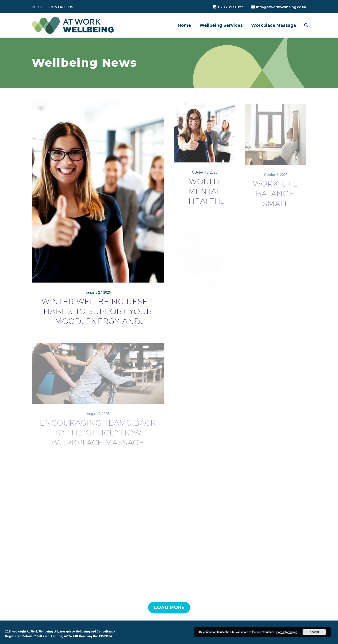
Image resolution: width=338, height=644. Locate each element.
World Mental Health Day (205, 195)
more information (286, 632)
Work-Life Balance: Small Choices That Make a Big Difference (276, 199)
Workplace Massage (274, 25)
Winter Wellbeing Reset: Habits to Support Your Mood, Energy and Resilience (98, 312)
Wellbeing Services (221, 25)
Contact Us (61, 7)
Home (184, 25)
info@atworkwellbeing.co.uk (281, 7)
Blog (37, 7)
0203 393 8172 (231, 7)
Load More (169, 607)
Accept (314, 632)
